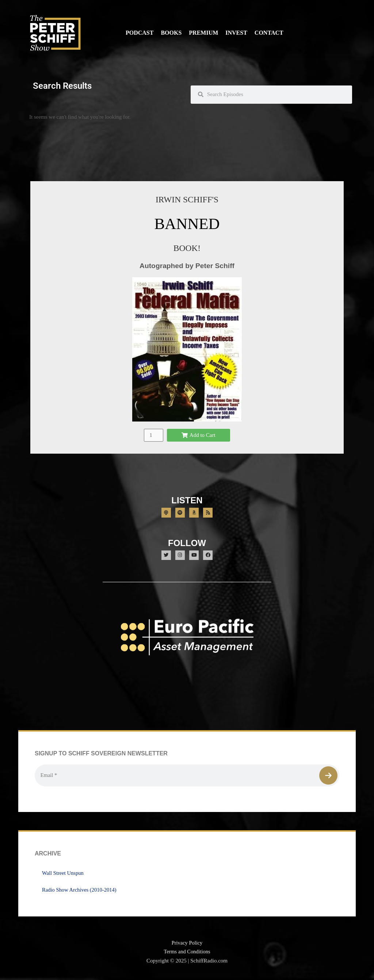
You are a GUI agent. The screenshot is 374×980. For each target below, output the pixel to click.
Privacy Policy (187, 944)
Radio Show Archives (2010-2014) (80, 891)
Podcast (140, 33)
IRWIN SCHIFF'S (187, 199)
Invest (236, 33)
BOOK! (187, 248)
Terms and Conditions (187, 953)
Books (171, 33)
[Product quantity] (153, 435)
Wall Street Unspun (63, 874)
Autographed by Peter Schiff (187, 266)
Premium (203, 33)
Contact (269, 33)
